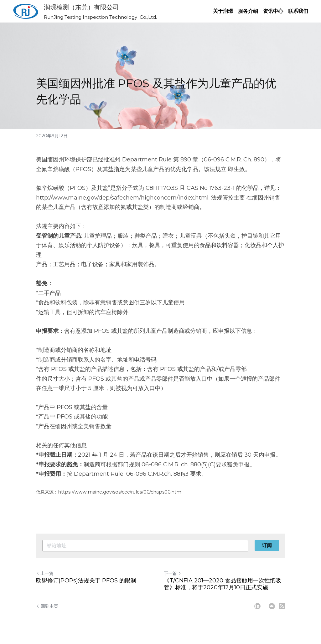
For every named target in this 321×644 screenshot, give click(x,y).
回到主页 (47, 606)
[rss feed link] (282, 606)
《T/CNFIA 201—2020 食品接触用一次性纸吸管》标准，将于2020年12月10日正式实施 (223, 584)
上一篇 (45, 573)
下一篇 (173, 573)
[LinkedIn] (257, 606)
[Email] (272, 606)
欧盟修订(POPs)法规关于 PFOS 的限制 (86, 581)
